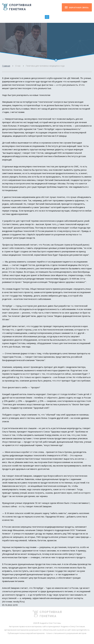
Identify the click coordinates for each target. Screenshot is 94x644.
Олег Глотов (37, 153)
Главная (6, 66)
